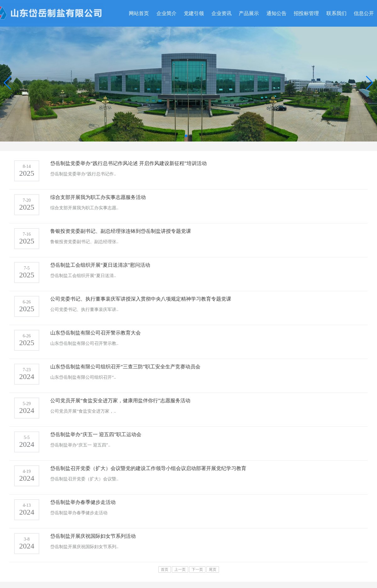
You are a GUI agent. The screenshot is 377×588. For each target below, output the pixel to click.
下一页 (197, 569)
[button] (370, 83)
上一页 (180, 569)
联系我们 (336, 13)
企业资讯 (221, 13)
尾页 (213, 569)
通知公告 (276, 13)
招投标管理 (306, 13)
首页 (165, 569)
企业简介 (167, 13)
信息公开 (364, 13)
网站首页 (139, 13)
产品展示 (249, 13)
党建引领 (194, 13)
